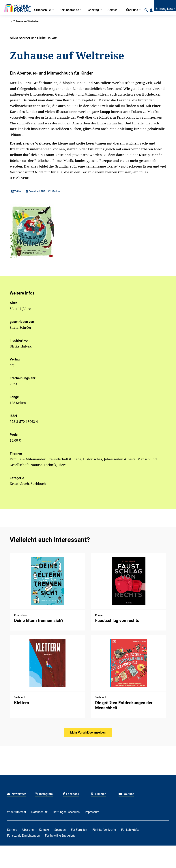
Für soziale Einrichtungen (23, 836)
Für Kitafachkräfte (104, 830)
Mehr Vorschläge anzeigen (88, 733)
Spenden (60, 830)
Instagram (44, 794)
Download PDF (36, 191)
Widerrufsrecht (17, 812)
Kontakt (44, 830)
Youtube (126, 794)
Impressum (92, 812)
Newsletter (17, 794)
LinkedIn (99, 794)
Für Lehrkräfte (130, 830)
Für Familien (79, 830)
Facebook (71, 794)
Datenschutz (39, 812)
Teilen (16, 191)
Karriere (12, 830)
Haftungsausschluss (66, 812)
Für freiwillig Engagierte (60, 836)
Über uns (28, 830)
